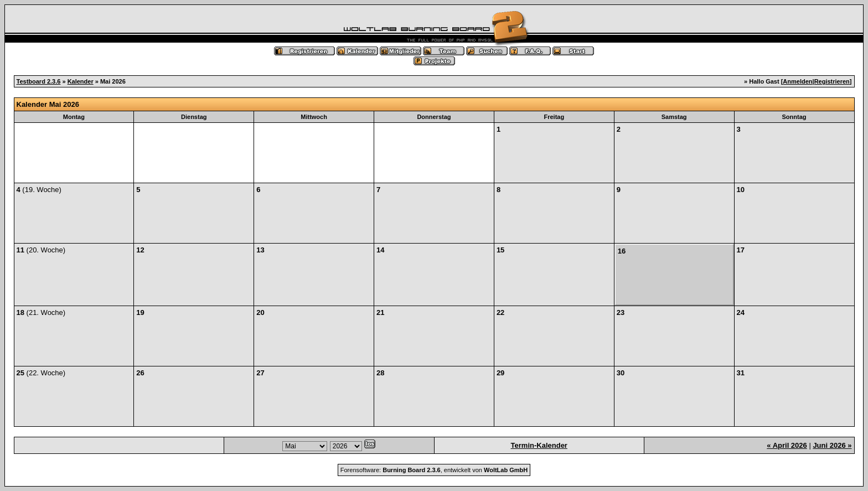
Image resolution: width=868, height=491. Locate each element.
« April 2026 (787, 445)
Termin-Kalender (539, 445)
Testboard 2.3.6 (39, 81)
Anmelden (797, 81)
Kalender (81, 81)
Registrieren (832, 81)
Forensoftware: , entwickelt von (434, 470)
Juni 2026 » (832, 445)
